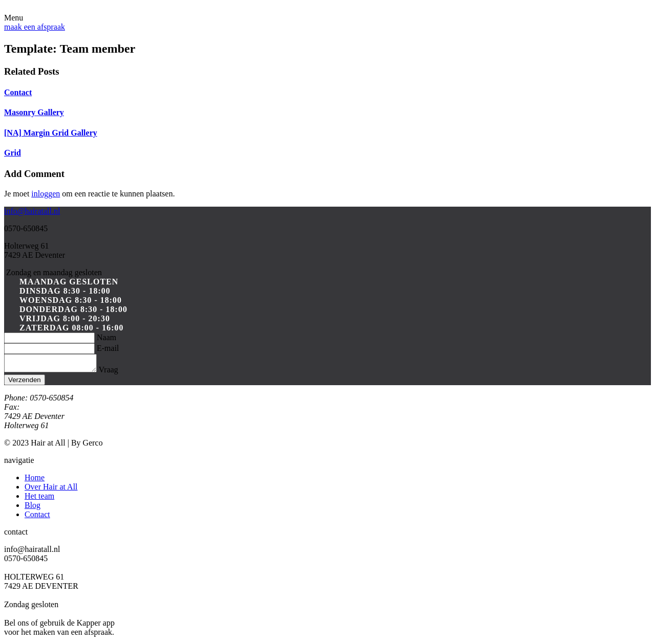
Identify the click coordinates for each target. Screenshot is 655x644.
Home (35, 481)
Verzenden (25, 383)
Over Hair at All (51, 490)
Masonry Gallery (34, 112)
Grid (13, 153)
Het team (39, 499)
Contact (18, 92)
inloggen (46, 194)
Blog (32, 508)
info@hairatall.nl (32, 211)
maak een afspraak (35, 27)
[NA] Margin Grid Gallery (51, 133)
